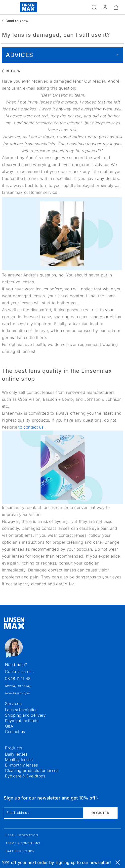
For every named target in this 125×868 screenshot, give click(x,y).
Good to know (17, 21)
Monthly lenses (19, 760)
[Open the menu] (7, 7)
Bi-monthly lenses (21, 765)
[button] (105, 7)
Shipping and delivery (25, 715)
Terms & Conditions (23, 843)
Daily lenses (16, 754)
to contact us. (32, 427)
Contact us (15, 732)
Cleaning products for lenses (32, 770)
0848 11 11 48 (18, 678)
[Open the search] (94, 7)
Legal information (22, 835)
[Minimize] (116, 7)
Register (100, 813)
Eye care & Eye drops (25, 776)
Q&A (9, 726)
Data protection (20, 851)
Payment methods (22, 721)
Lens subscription (21, 710)
